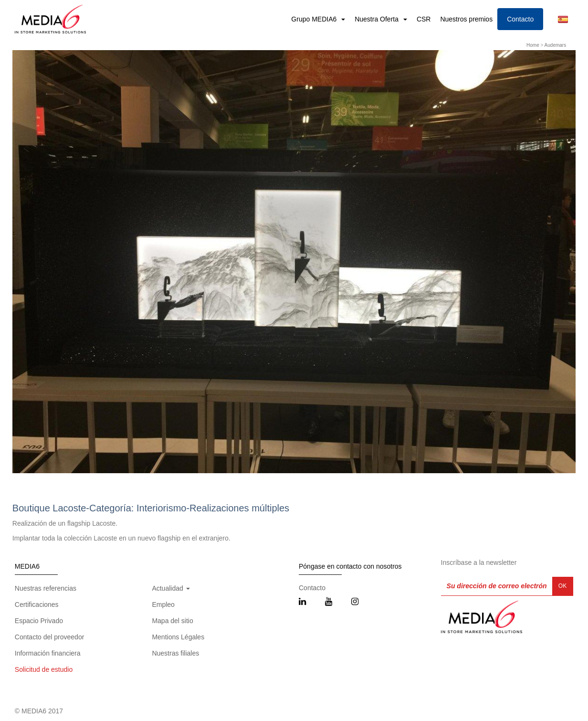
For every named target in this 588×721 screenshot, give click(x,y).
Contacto (520, 19)
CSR (424, 19)
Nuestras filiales (175, 653)
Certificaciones (37, 604)
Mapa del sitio (172, 621)
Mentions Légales (178, 637)
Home (533, 45)
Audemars (556, 45)
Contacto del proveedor (50, 637)
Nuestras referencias (46, 588)
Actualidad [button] (171, 588)
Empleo (163, 604)
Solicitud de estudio (44, 669)
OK (562, 586)
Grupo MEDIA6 (315, 19)
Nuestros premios (466, 19)
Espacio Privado (39, 621)
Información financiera (48, 653)
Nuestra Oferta (378, 19)
